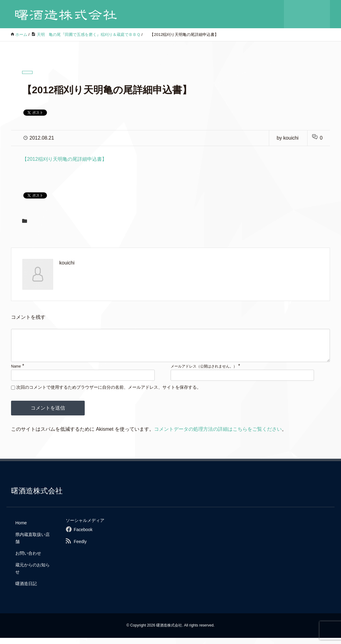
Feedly (80, 548)
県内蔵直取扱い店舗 (33, 544)
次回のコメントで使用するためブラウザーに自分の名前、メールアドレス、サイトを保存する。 (109, 393)
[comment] (170, 349)
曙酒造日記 (26, 590)
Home (21, 529)
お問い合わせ (28, 559)
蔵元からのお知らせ (33, 574)
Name (16, 372)
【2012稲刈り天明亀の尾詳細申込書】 (64, 159)
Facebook (83, 536)
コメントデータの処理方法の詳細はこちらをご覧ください (218, 435)
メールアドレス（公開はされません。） (204, 372)
